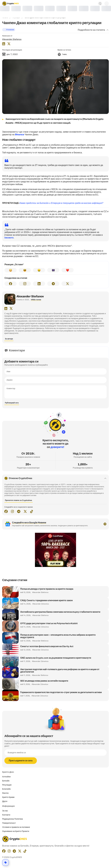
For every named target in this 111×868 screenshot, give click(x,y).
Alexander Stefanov (12, 39)
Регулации (7, 785)
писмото (9, 238)
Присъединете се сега (21, 761)
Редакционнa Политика (12, 819)
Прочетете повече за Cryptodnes (18, 500)
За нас (5, 811)
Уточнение (10, 30)
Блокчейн (6, 789)
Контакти (6, 815)
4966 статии (36, 300)
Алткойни (6, 777)
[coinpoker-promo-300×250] (55, 566)
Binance (20, 135)
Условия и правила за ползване (16, 827)
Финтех (5, 793)
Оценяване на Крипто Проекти (16, 831)
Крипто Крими (8, 797)
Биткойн (6, 781)
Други (5, 801)
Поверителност (9, 823)
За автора (9, 339)
